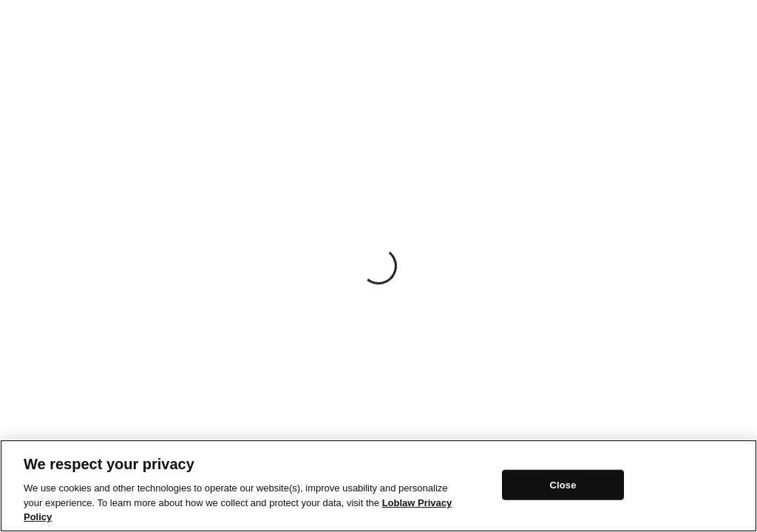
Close (563, 484)
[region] (378, 486)
